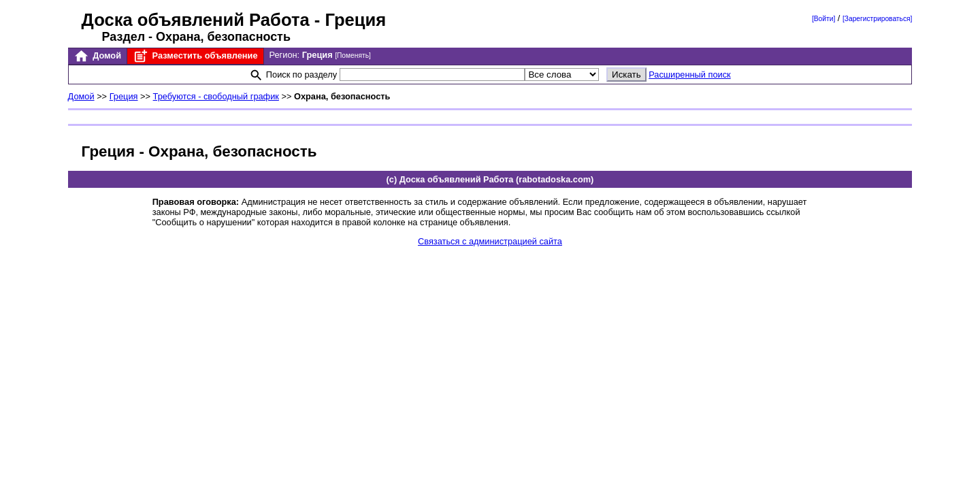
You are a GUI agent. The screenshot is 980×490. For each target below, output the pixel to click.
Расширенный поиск (690, 75)
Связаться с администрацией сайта (490, 241)
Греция (124, 96)
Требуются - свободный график (216, 96)
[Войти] (823, 19)
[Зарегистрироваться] (877, 19)
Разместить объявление (195, 56)
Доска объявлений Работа (196, 20)
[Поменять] (353, 55)
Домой (97, 56)
